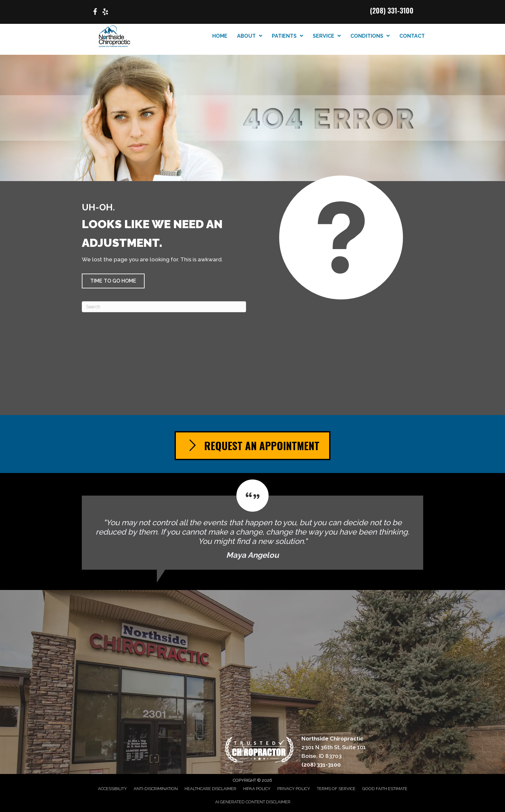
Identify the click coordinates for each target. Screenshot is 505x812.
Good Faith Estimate (385, 789)
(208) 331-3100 (392, 10)
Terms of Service (336, 789)
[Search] (164, 307)
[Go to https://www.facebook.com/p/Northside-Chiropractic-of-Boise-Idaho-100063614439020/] (95, 13)
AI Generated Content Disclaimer (253, 802)
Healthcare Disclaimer (210, 789)
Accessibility (112, 789)
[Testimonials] (252, 525)
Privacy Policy (294, 789)
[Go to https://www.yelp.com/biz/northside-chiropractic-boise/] (105, 13)
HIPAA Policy (257, 789)
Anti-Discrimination (156, 789)
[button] (113, 281)
